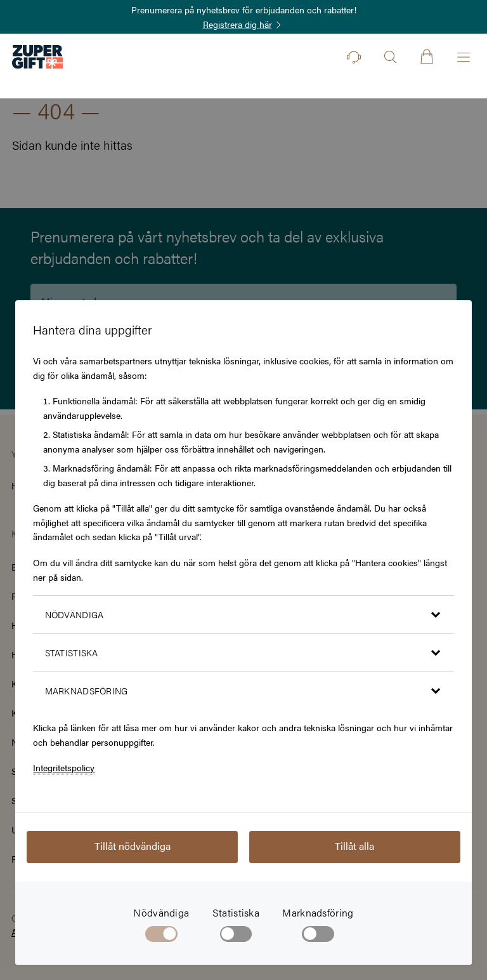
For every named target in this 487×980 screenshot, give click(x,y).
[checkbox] (236, 936)
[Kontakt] (354, 57)
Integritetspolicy (64, 767)
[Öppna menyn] (464, 57)
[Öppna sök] (390, 57)
